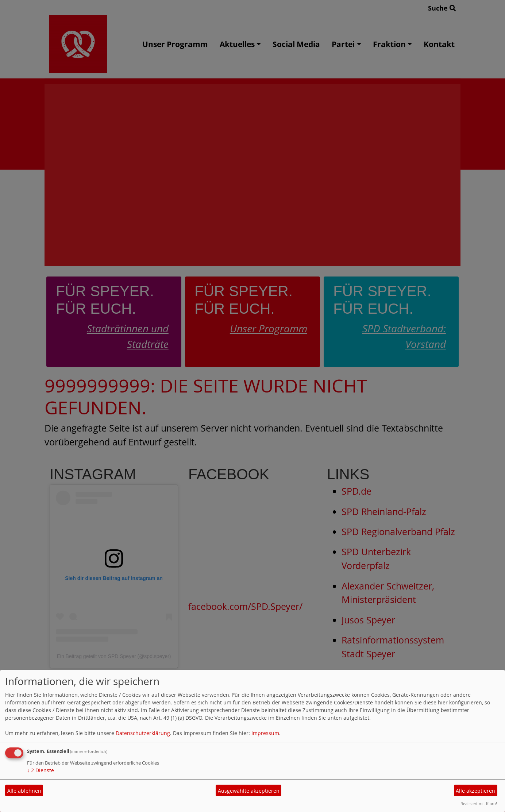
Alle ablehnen (24, 791)
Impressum (265, 733)
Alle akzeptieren (475, 791)
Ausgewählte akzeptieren (249, 791)
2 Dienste (41, 770)
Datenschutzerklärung (143, 733)
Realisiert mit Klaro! (479, 803)
